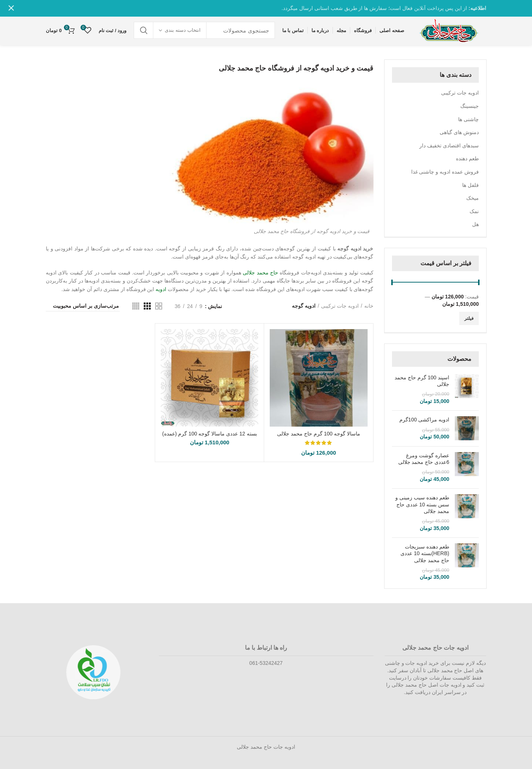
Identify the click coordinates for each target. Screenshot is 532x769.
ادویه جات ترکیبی (460, 93)
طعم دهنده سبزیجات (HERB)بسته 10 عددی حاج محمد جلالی (425, 553)
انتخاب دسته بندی (183, 30)
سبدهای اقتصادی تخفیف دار (449, 146)
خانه (369, 306)
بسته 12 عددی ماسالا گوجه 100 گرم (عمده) (210, 434)
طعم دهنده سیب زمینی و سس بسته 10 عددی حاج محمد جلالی (422, 504)
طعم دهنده (467, 158)
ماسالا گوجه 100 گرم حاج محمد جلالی (319, 434)
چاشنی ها (468, 119)
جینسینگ (470, 106)
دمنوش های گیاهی (459, 132)
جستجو (144, 30)
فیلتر (469, 318)
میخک (473, 198)
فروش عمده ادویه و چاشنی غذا (445, 172)
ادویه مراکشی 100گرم (424, 420)
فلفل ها (470, 185)
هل (475, 224)
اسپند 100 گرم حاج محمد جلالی (422, 381)
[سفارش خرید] (83, 307)
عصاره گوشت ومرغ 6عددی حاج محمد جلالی (424, 459)
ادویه (161, 289)
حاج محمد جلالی (260, 273)
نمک (474, 211)
